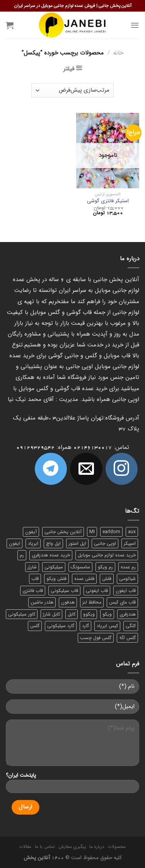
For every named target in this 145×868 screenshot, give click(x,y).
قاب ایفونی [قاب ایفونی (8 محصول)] (97, 591)
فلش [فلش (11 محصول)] (107, 579)
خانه (118, 53)
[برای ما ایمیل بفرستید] (86, 469)
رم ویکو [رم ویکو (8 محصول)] (105, 567)
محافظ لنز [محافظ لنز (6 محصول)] (92, 602)
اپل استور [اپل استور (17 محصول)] (77, 543)
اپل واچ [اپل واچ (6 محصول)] (53, 543)
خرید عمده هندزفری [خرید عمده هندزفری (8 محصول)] (51, 555)
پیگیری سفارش (72, 847)
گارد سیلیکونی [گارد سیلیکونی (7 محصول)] (61, 626)
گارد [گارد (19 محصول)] (85, 626)
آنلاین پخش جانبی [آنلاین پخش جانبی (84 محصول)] (63, 532)
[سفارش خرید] (72, 90)
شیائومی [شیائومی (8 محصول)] (127, 579)
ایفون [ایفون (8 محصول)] (14, 543)
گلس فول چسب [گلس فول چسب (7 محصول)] (96, 638)
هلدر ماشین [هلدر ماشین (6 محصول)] (42, 602)
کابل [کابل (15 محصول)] (72, 614)
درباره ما (97, 847)
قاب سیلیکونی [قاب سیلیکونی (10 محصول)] (64, 591)
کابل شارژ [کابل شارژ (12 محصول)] (51, 614)
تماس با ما (45, 847)
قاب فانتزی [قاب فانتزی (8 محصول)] (33, 591)
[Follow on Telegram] (51, 469)
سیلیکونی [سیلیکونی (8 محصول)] (54, 567)
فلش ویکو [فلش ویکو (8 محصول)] (56, 579)
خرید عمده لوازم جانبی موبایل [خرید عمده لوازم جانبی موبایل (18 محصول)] (107, 555)
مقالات (25, 847)
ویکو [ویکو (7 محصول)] (107, 614)
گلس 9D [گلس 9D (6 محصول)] (127, 638)
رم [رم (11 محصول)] (22, 555)
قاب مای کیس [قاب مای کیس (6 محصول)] (122, 602)
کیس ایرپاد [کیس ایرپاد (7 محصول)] (107, 626)
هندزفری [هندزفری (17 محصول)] (128, 614)
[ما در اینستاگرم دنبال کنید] (122, 469)
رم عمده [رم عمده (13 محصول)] (128, 567)
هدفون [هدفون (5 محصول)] (68, 602)
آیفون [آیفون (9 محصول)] (31, 532)
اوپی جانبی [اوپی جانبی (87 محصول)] (105, 543)
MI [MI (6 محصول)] (92, 532)
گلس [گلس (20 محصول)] (35, 626)
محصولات (117, 847)
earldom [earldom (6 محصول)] (111, 532)
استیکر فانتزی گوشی (108, 201)
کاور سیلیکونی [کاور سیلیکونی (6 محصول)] (22, 614)
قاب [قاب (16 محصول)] (35, 579)
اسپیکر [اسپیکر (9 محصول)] (130, 543)
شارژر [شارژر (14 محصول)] (32, 567)
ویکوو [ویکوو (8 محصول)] (89, 614)
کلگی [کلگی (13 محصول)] (131, 626)
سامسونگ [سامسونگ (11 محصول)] (80, 567)
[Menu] (135, 25)
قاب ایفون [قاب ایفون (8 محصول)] (126, 591)
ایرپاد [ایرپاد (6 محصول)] (33, 543)
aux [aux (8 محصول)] (132, 532)
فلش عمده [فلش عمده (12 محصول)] (84, 579)
